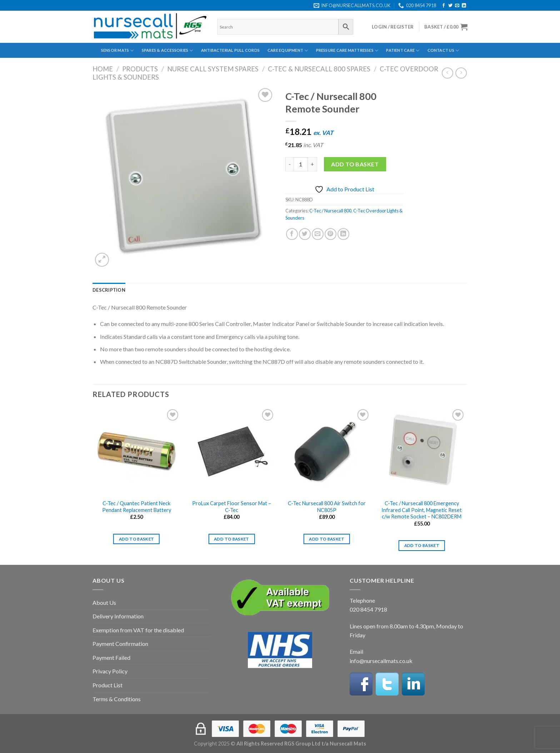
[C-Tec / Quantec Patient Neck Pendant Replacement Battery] (137, 451)
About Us (104, 603)
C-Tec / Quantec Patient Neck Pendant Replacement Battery (137, 507)
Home (103, 69)
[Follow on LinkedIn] (464, 6)
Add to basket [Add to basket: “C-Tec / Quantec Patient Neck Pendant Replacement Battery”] (137, 539)
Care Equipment (288, 51)
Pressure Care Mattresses (347, 51)
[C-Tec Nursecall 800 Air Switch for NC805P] (327, 451)
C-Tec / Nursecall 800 (330, 211)
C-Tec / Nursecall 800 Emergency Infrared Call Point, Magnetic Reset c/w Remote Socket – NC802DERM (422, 510)
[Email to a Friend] (318, 234)
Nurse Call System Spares (213, 69)
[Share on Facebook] (292, 234)
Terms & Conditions (117, 699)
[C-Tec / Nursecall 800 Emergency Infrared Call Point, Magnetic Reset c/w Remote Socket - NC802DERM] (422, 451)
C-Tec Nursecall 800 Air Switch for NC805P (327, 507)
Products (140, 69)
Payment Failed (111, 657)
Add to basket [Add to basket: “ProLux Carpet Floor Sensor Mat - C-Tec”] (232, 539)
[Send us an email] (457, 6)
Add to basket (355, 164)
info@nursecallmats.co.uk (381, 661)
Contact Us (443, 51)
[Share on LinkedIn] (343, 234)
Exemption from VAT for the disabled (138, 630)
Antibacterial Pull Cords (230, 50)
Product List (107, 685)
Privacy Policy (110, 671)
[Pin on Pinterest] (331, 234)
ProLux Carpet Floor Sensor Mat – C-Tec (232, 507)
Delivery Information (118, 616)
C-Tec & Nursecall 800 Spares (319, 69)
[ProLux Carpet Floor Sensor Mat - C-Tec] (232, 451)
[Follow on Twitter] (450, 6)
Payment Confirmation (120, 644)
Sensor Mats (117, 51)
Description (109, 290)
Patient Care (403, 51)
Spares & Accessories (167, 51)
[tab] (109, 290)
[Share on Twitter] (305, 234)
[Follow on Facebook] (444, 6)
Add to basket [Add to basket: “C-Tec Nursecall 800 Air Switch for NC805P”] (327, 539)
